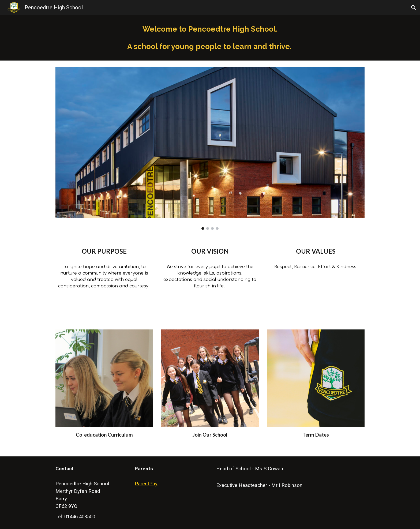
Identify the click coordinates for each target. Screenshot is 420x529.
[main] (210, 38)
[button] (414, 7)
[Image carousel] (210, 148)
